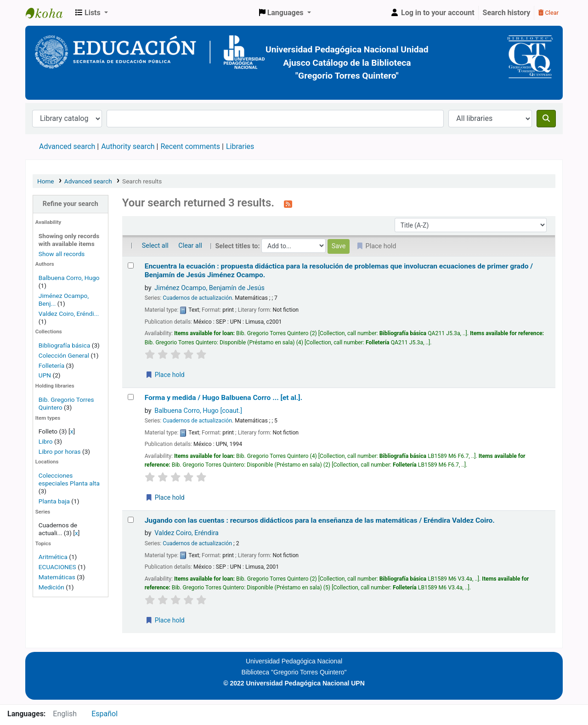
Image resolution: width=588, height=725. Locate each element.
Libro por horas (60, 451)
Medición (51, 587)
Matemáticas (57, 577)
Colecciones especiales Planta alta (69, 479)
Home (46, 181)
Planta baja (55, 501)
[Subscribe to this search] (288, 204)
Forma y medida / (224, 398)
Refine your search (71, 204)
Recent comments (190, 146)
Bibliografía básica (65, 345)
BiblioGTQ (49, 13)
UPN (45, 375)
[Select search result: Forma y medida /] (131, 397)
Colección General (65, 355)
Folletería (51, 365)
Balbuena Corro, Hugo (69, 278)
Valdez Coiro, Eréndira (187, 533)
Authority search (128, 146)
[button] (92, 13)
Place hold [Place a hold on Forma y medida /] (165, 497)
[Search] (546, 119)
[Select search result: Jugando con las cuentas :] (131, 520)
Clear (548, 13)
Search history (507, 13)
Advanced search (67, 146)
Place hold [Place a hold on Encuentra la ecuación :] (165, 375)
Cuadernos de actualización (197, 298)
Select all (155, 246)
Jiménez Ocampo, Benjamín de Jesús (209, 288)
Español (105, 714)
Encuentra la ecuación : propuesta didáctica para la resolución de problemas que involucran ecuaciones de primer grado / (339, 271)
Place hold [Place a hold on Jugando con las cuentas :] (165, 620)
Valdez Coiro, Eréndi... (69, 314)
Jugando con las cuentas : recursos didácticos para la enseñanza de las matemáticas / (320, 520)
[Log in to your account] (432, 13)
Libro (46, 441)
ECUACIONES (57, 567)
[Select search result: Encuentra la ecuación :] (131, 265)
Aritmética (53, 557)
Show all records (62, 254)
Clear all (190, 246)
